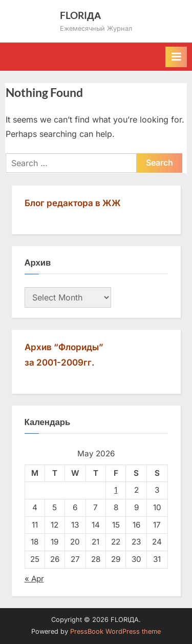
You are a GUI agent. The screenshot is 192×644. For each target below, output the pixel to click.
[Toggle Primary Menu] (176, 57)
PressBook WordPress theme (115, 631)
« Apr (34, 579)
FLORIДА (81, 15)
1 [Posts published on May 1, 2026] (116, 490)
